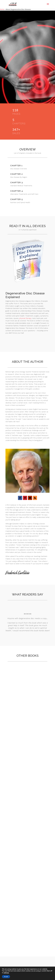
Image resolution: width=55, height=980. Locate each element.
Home (2, 9)
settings (6, 973)
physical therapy (25, 318)
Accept (6, 977)
